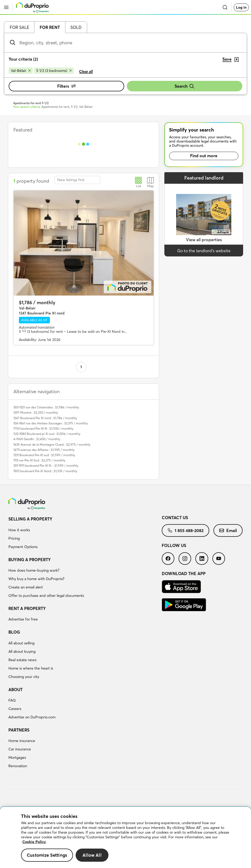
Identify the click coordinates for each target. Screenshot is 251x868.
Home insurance (22, 741)
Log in (241, 7)
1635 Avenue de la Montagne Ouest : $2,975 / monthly (52, 444)
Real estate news (22, 660)
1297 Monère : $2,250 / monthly (36, 412)
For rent (50, 27)
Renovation (18, 766)
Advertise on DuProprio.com (32, 717)
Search (185, 86)
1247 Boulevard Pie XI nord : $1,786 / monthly (45, 418)
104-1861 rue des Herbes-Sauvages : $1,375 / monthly (51, 423)
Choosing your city (24, 677)
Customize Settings (47, 855)
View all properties (204, 240)
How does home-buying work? (34, 570)
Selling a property (30, 519)
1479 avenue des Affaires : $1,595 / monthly (44, 450)
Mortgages (17, 757)
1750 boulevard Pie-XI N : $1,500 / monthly (43, 428)
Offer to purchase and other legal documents (46, 596)
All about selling (21, 643)
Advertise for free (23, 619)
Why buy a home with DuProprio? (36, 579)
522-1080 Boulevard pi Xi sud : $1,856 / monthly (47, 434)
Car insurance (20, 749)
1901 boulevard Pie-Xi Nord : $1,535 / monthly (45, 471)
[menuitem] (85, 534)
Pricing (14, 538)
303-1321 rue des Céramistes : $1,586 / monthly (46, 407)
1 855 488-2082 (185, 530)
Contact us (175, 518)
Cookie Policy (34, 842)
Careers (15, 709)
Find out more (204, 156)
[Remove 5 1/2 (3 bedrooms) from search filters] (54, 71)
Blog (14, 632)
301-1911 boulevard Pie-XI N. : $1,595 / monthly (46, 465)
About (15, 690)
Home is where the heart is (31, 668)
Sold (76, 27)
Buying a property (30, 560)
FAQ (12, 700)
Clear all (86, 71)
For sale (19, 27)
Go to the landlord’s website (204, 251)
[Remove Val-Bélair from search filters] (21, 71)
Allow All (92, 855)
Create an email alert (26, 587)
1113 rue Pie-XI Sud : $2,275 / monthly (39, 460)
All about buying (22, 651)
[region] (125, 837)
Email (228, 530)
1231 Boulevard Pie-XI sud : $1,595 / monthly (44, 455)
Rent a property (27, 608)
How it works (19, 530)
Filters (67, 86)
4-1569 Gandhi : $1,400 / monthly (37, 439)
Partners (19, 730)
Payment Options (23, 547)
